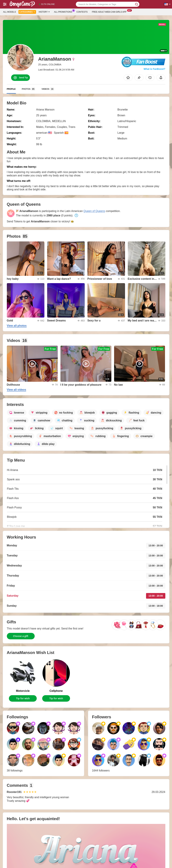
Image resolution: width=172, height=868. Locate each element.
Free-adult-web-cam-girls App (110, 12)
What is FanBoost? (154, 69)
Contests (82, 12)
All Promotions (64, 12)
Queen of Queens (94, 211)
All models (9, 12)
